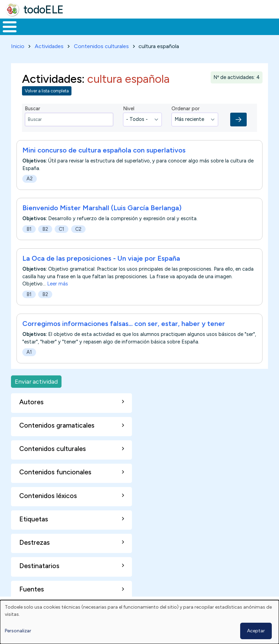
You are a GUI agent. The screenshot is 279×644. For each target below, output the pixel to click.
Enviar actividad (36, 387)
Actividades (49, 52)
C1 (62, 235)
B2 (45, 235)
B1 (29, 235)
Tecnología (195, 30)
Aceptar (256, 631)
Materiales (33, 30)
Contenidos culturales (101, 52)
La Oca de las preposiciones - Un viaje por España (101, 264)
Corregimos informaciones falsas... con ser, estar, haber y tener (124, 329)
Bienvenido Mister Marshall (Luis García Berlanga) (102, 214)
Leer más (58, 290)
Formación (77, 30)
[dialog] (139, 622)
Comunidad (241, 30)
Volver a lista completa (47, 97)
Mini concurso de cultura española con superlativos (104, 156)
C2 (78, 235)
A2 (30, 184)
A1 (29, 358)
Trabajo (118, 30)
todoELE (43, 10)
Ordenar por (186, 114)
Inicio (6, 30)
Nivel (129, 114)
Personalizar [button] (18, 631)
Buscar (272, 26)
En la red (152, 30)
